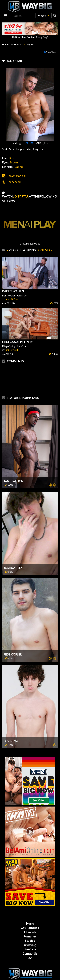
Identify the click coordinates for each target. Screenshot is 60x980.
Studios (30, 928)
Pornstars (30, 924)
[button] (44, 16)
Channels (30, 919)
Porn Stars (17, 44)
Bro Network (12, 350)
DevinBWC (11, 728)
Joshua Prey (13, 555)
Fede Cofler (13, 642)
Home (5, 44)
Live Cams (30, 937)
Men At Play (12, 299)
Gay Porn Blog (30, 915)
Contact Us (30, 941)
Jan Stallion (14, 468)
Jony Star (31, 44)
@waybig (30, 932)
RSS (30, 945)
